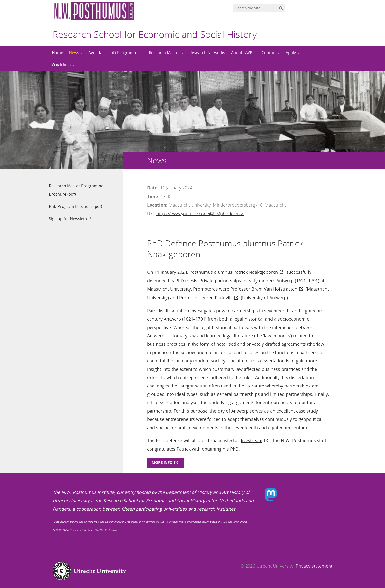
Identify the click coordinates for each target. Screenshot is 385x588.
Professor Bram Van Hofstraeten (264, 289)
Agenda (95, 53)
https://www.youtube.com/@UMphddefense (200, 214)
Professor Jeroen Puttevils (206, 298)
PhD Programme (126, 53)
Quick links (63, 65)
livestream (252, 440)
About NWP (243, 53)
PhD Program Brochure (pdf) (76, 206)
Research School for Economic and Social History (155, 34)
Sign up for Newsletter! (70, 219)
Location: (157, 205)
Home (57, 53)
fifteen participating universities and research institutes (178, 509)
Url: (151, 214)
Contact (271, 53)
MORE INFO (162, 462)
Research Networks (207, 53)
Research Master (166, 53)
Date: (153, 188)
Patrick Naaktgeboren (256, 272)
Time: (153, 196)
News (76, 53)
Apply (292, 53)
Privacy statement (314, 566)
